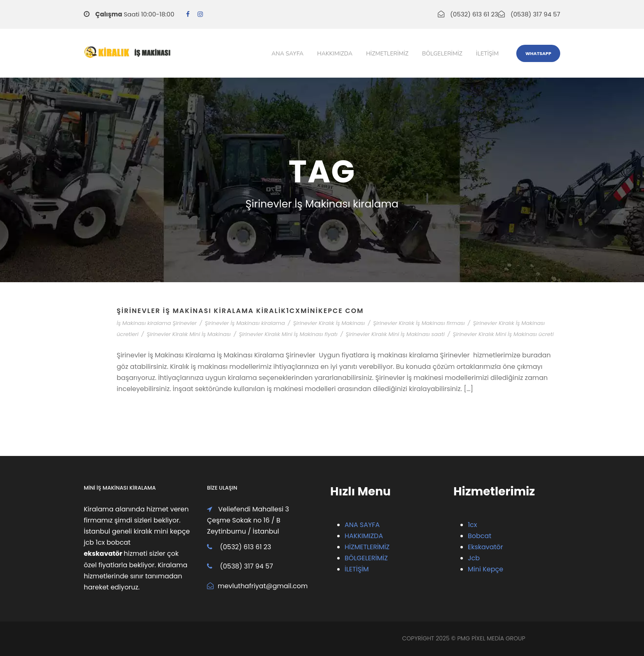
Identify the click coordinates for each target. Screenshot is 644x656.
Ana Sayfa (287, 54)
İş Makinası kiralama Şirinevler (157, 323)
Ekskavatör (485, 547)
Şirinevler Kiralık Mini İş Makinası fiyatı (288, 334)
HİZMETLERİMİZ (367, 547)
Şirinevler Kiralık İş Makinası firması (419, 323)
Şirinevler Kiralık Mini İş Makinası (189, 334)
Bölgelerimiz (442, 54)
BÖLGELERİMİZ (366, 558)
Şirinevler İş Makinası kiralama (245, 323)
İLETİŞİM (357, 569)
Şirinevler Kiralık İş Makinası (329, 323)
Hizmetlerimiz (387, 54)
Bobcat (480, 536)
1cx (473, 525)
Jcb (474, 558)
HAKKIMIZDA (364, 536)
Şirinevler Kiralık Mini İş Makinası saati (395, 334)
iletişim (487, 54)
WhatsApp (538, 53)
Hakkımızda (335, 54)
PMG (464, 638)
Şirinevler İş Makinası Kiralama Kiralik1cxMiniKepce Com (240, 311)
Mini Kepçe (485, 569)
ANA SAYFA (362, 525)
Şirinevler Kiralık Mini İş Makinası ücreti (504, 334)
